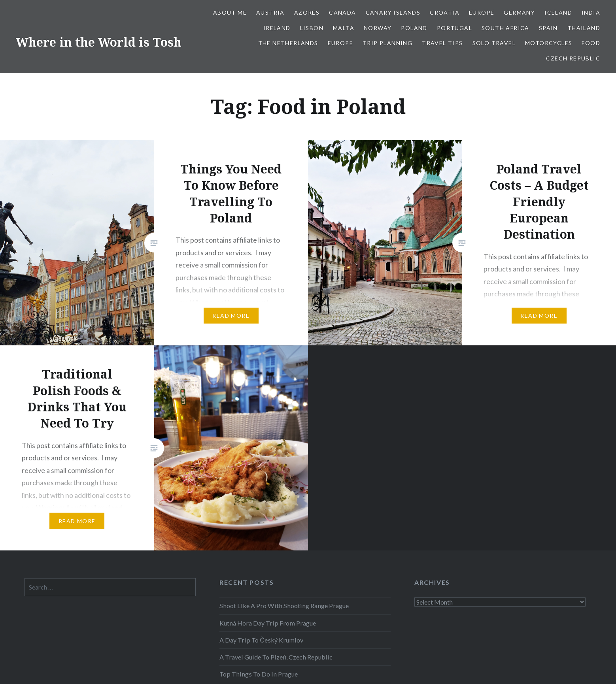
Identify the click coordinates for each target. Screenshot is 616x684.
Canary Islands (393, 12)
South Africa (505, 28)
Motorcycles (549, 43)
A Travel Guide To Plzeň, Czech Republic (276, 657)
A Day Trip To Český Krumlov (261, 640)
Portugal (454, 28)
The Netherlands (288, 43)
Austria (270, 12)
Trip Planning (387, 43)
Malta (344, 28)
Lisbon (312, 28)
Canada (342, 12)
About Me (230, 12)
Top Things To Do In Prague (259, 674)
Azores (307, 12)
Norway (378, 28)
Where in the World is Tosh (99, 42)
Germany (519, 12)
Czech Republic (573, 58)
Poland (414, 28)
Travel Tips (442, 43)
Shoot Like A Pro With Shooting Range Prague (284, 606)
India (591, 12)
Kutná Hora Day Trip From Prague (268, 623)
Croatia (445, 12)
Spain (548, 28)
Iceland (558, 12)
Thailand (584, 28)
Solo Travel (494, 43)
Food (591, 43)
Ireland (277, 28)
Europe (482, 12)
